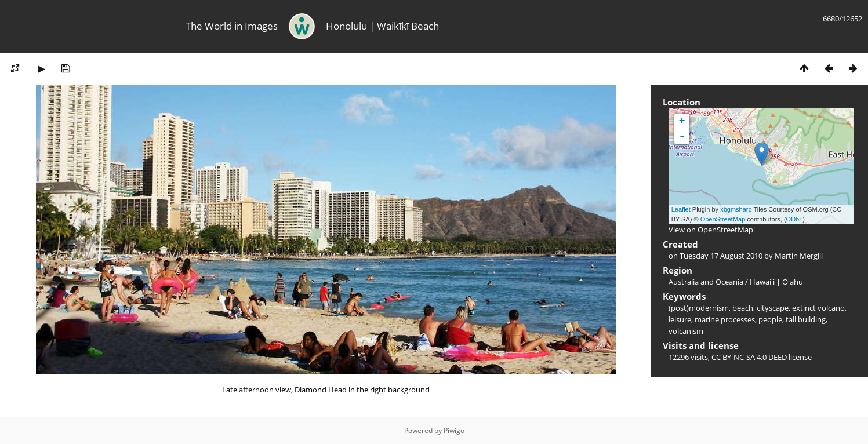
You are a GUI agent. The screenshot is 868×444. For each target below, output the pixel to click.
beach (743, 308)
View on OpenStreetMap (711, 230)
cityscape (773, 308)
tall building (806, 319)
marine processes (725, 319)
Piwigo (454, 430)
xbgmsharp (736, 209)
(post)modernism (699, 308)
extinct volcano (818, 308)
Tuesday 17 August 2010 (721, 256)
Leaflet (681, 209)
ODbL (795, 219)
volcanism (686, 331)
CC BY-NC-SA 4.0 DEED (749, 357)
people (770, 319)
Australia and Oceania (706, 282)
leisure (680, 319)
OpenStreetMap (723, 219)
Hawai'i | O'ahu (776, 282)
